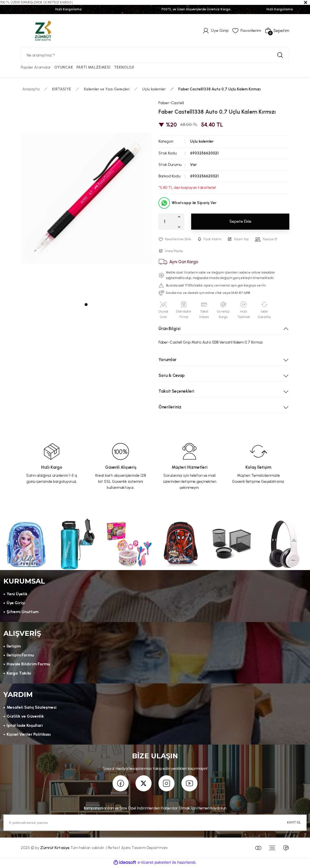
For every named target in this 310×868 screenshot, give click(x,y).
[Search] (155, 55)
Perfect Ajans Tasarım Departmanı (138, 849)
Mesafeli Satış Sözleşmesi (32, 709)
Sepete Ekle (240, 222)
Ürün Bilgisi (169, 329)
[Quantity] (171, 222)
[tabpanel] (86, 198)
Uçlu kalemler (202, 142)
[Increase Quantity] (180, 216)
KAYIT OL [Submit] (294, 824)
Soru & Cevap (172, 375)
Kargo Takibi (19, 674)
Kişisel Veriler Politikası (29, 736)
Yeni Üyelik (17, 594)
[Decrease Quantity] (180, 227)
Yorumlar (167, 360)
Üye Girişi (16, 603)
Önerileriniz (170, 407)
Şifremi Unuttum (23, 613)
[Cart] (277, 31)
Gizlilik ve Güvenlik (25, 718)
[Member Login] (216, 31)
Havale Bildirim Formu (28, 665)
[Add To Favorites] (175, 239)
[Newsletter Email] (155, 824)
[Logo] (43, 30)
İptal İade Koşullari (25, 726)
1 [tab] (86, 305)
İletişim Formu (20, 656)
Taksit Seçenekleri (176, 391)
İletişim (14, 647)
